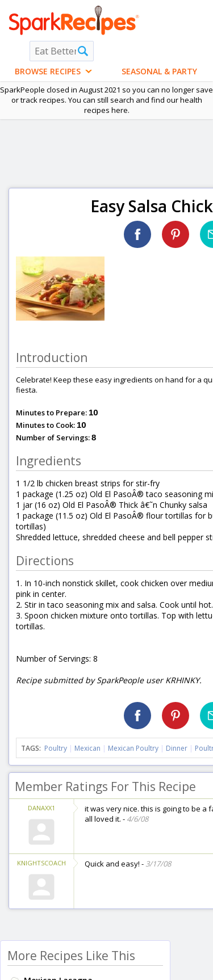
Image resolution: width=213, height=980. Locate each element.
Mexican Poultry (133, 748)
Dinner (177, 748)
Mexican (87, 748)
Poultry (56, 748)
